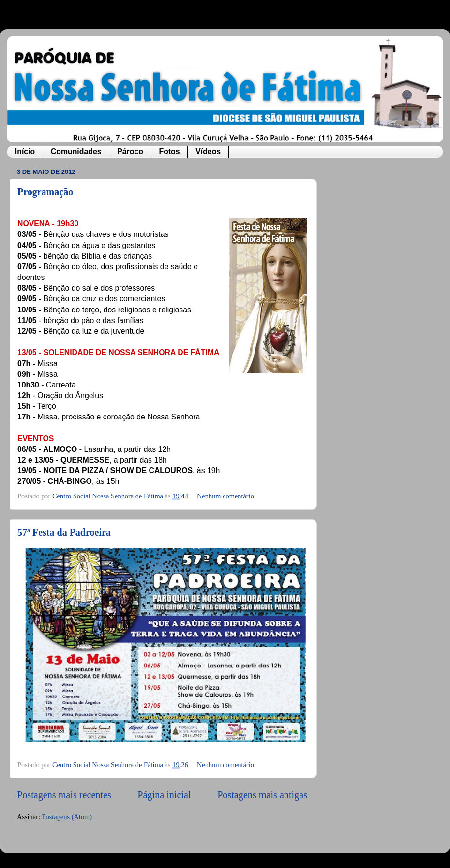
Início (25, 151)
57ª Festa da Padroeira (64, 532)
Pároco (130, 151)
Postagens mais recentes (64, 795)
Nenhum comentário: (227, 496)
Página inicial (164, 795)
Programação (45, 192)
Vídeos (208, 151)
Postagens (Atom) (67, 817)
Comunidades (76, 151)
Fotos (169, 151)
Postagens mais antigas (262, 795)
